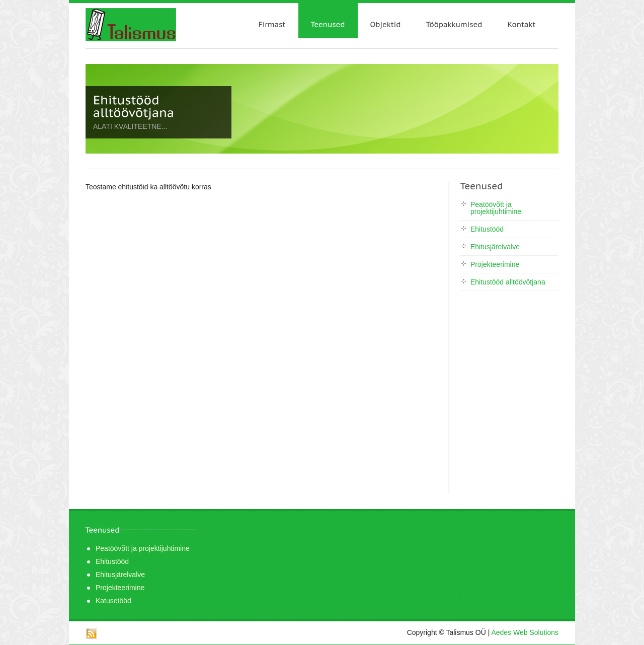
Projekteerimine (495, 264)
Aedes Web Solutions (525, 632)
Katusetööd (113, 601)
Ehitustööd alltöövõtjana (508, 282)
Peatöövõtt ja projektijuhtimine (496, 208)
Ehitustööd (487, 229)
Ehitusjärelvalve (495, 247)
